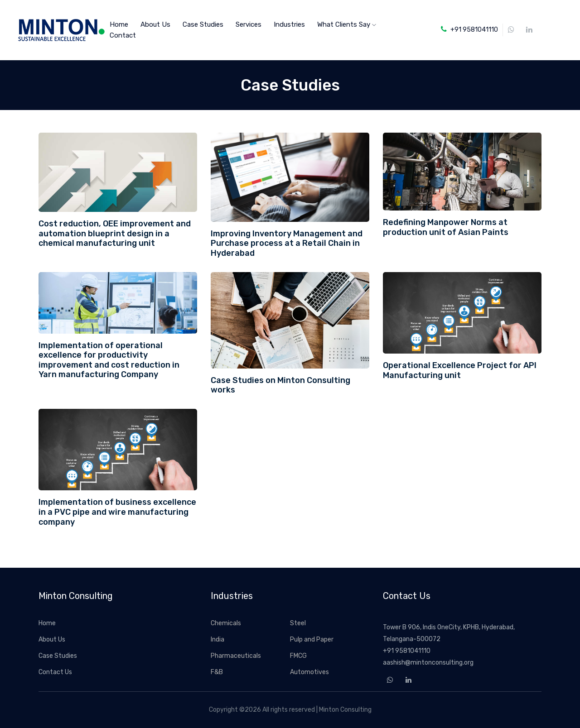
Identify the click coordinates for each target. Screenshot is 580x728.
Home (47, 623)
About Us (155, 24)
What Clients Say (347, 24)
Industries (289, 24)
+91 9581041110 (407, 651)
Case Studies (203, 24)
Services (249, 24)
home (119, 24)
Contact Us (55, 672)
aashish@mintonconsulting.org (428, 663)
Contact (123, 35)
